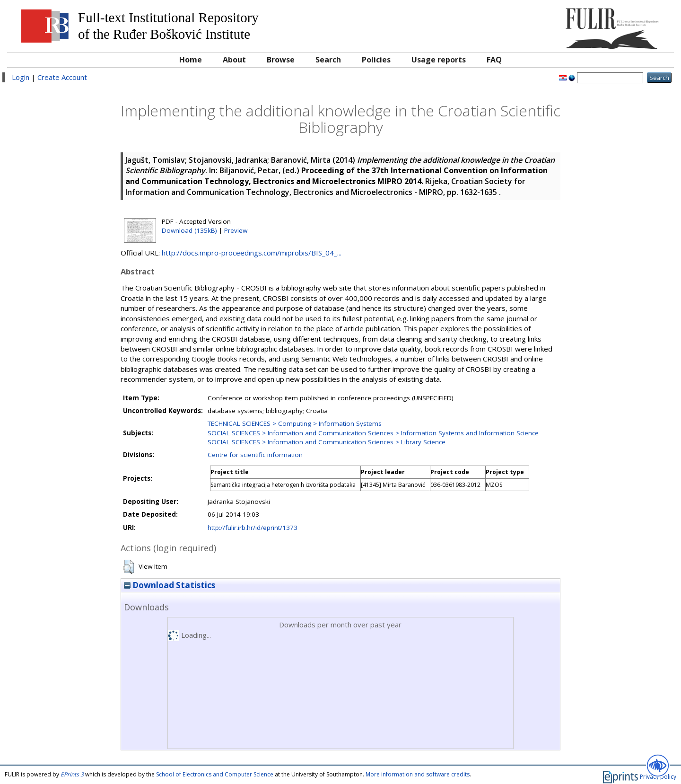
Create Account (62, 77)
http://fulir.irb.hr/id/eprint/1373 (253, 528)
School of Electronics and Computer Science (215, 774)
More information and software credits (418, 774)
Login (21, 77)
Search (328, 60)
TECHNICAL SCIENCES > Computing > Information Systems (295, 423)
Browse (281, 60)
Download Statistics (170, 585)
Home (191, 60)
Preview (236, 230)
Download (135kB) (189, 230)
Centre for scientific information (255, 455)
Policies (376, 60)
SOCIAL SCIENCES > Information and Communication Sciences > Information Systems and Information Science (373, 433)
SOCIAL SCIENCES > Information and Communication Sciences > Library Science (327, 442)
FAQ (494, 60)
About (234, 60)
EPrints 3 (72, 774)
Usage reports (439, 60)
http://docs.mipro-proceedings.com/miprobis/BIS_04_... (252, 253)
